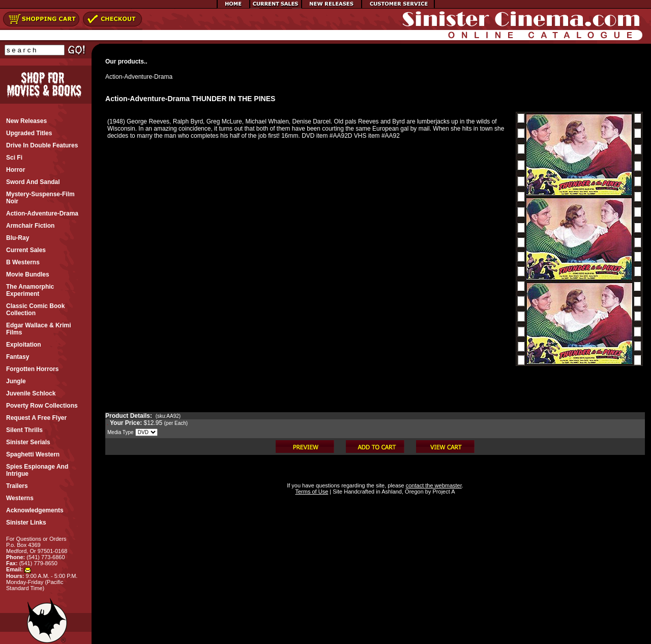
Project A (443, 492)
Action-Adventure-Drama (139, 77)
